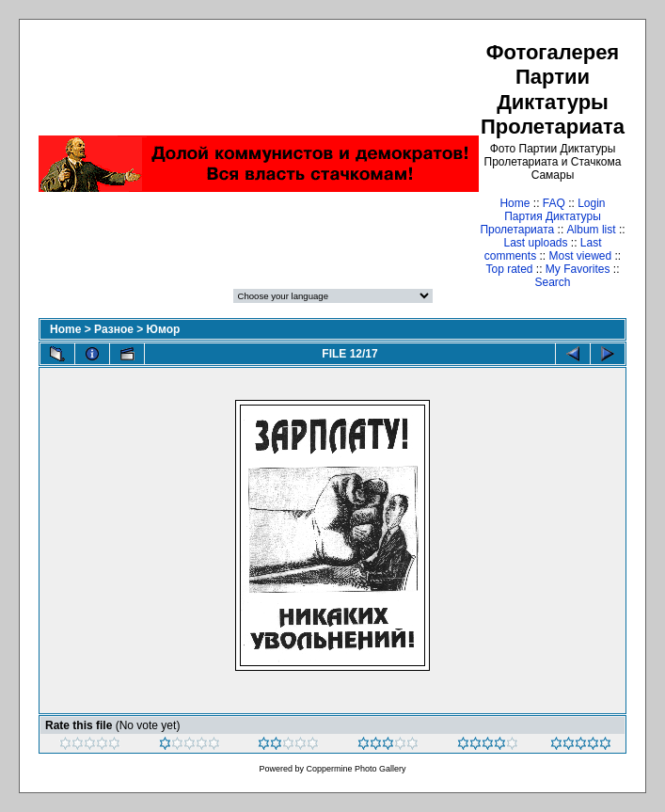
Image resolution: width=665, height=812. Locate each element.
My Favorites (578, 269)
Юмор (164, 329)
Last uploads (535, 243)
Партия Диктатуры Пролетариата (540, 223)
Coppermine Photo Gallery (356, 769)
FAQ (554, 203)
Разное (114, 329)
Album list (592, 230)
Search (552, 282)
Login (591, 203)
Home (515, 203)
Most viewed (580, 256)
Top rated (509, 269)
